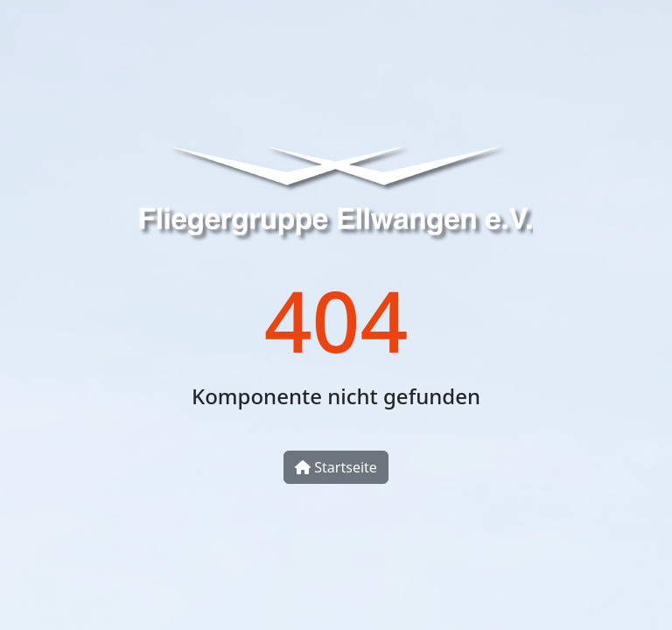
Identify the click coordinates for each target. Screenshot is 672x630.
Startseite (336, 467)
